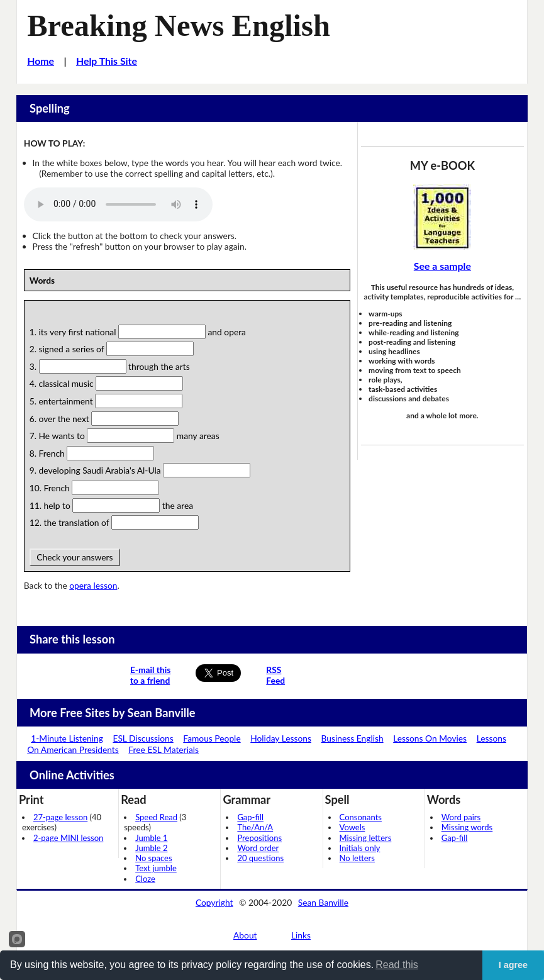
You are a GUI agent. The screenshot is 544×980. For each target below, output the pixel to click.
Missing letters (366, 838)
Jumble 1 (151, 838)
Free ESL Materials (164, 749)
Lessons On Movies (430, 738)
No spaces (153, 858)
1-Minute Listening (67, 738)
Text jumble (156, 868)
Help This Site (107, 61)
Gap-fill (250, 817)
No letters (357, 858)
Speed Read (156, 817)
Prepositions (259, 838)
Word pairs (461, 817)
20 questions (260, 858)
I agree (513, 965)
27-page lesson (60, 817)
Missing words (467, 827)
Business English (352, 738)
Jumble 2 (151, 848)
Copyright (214, 902)
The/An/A (255, 827)
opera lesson (93, 585)
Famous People (212, 738)
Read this (397, 965)
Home (41, 61)
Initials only (360, 848)
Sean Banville (323, 902)
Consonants (361, 817)
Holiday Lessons (281, 738)
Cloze (145, 879)
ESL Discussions (143, 738)
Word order (258, 848)
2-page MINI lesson (68, 838)
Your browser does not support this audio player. (118, 204)
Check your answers (75, 557)
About (245, 935)
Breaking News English (179, 25)
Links (301, 935)
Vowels (352, 827)
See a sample (442, 266)
